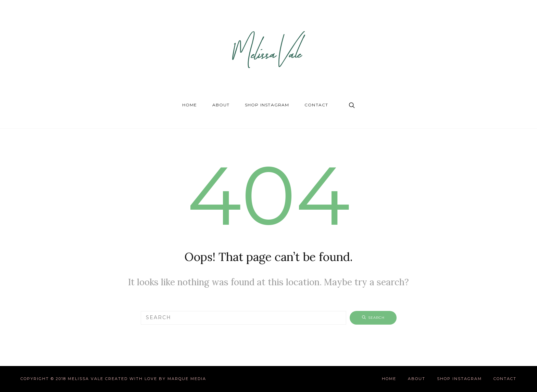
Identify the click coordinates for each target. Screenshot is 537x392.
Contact (316, 105)
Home (190, 105)
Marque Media (187, 379)
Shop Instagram (267, 105)
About (221, 105)
